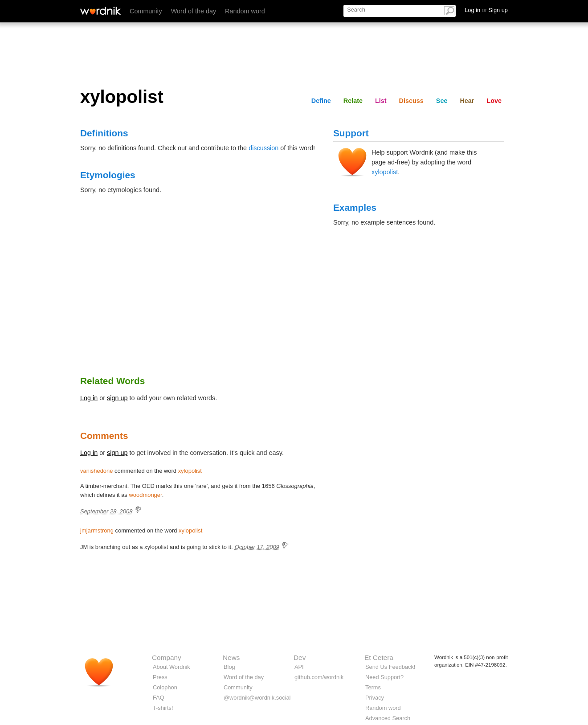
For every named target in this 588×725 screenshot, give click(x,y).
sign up (117, 398)
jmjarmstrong (97, 530)
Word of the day (194, 11)
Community (146, 11)
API (299, 667)
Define (321, 101)
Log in (89, 398)
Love (494, 101)
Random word (245, 11)
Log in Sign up (486, 10)
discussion (263, 148)
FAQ (159, 698)
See (442, 101)
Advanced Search (388, 718)
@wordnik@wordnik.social (257, 698)
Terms (373, 687)
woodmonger (145, 495)
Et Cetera (379, 657)
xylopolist (385, 172)
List (381, 101)
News (231, 657)
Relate (353, 101)
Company (167, 657)
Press (160, 677)
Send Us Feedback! (390, 667)
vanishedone (96, 471)
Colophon (165, 687)
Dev (300, 657)
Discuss (411, 101)
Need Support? (384, 677)
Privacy (375, 698)
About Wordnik (171, 667)
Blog (229, 667)
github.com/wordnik (319, 677)
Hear (467, 101)
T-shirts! (163, 708)
